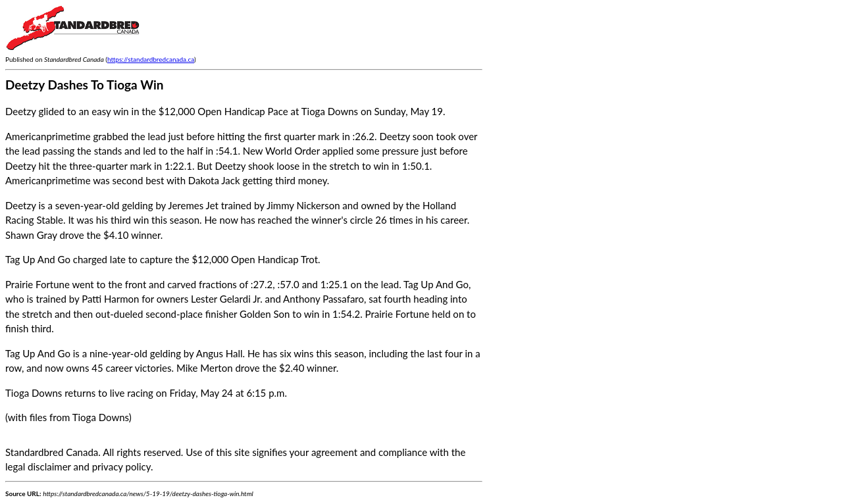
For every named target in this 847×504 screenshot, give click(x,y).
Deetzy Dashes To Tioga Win (85, 85)
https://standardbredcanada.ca (151, 59)
